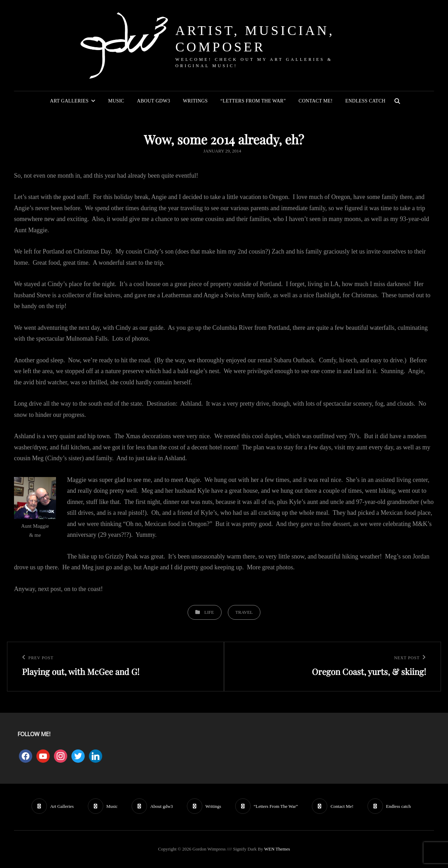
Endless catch (366, 101)
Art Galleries (69, 101)
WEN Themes (277, 849)
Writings (195, 101)
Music (116, 101)
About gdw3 (153, 101)
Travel (244, 612)
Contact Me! (316, 101)
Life (209, 612)
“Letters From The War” (253, 101)
